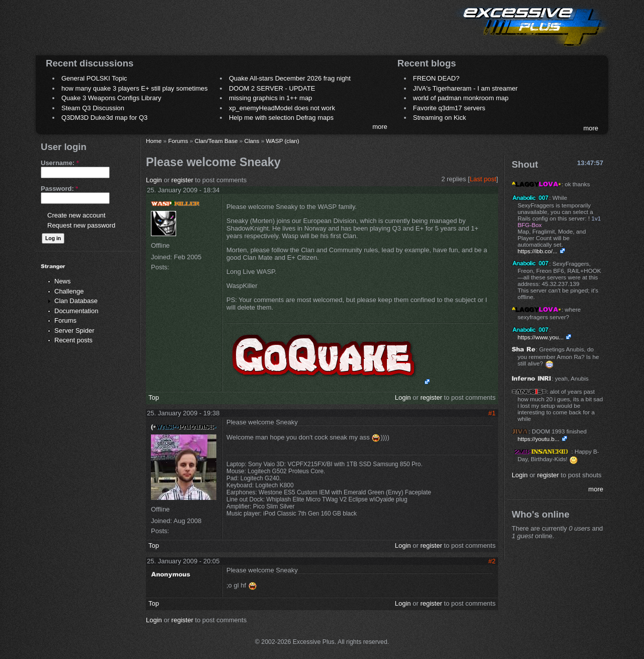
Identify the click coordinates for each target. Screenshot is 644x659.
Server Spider (74, 331)
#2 (492, 561)
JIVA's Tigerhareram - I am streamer (465, 88)
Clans (252, 141)
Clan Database (76, 301)
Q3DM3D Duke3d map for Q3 (104, 118)
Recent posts (73, 340)
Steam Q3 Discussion (93, 108)
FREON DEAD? (436, 78)
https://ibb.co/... (538, 251)
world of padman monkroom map (461, 98)
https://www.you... (541, 337)
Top (154, 397)
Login (154, 180)
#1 (492, 413)
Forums (65, 320)
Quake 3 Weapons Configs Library (111, 98)
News (63, 281)
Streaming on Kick (440, 118)
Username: (60, 163)
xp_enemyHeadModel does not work (282, 108)
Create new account (76, 215)
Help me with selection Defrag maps (281, 118)
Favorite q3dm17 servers (449, 108)
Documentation (76, 311)
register (182, 180)
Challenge (69, 291)
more (380, 127)
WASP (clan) (282, 141)
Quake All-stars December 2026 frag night (290, 78)
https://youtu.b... (539, 439)
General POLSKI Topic (94, 78)
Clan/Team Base (216, 141)
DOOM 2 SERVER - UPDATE (272, 88)
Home (154, 141)
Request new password (81, 225)
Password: (59, 189)
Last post (483, 179)
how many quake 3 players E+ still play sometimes (135, 88)
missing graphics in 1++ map (270, 98)
